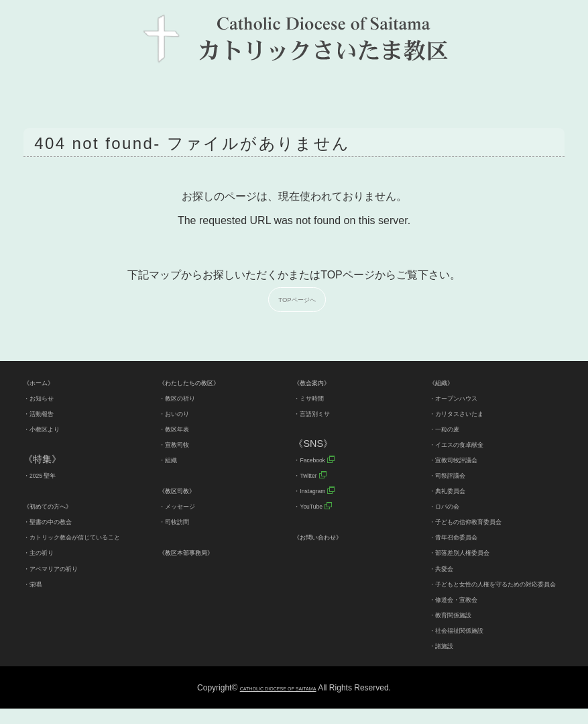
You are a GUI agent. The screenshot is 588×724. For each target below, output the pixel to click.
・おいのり (182, 413)
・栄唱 (38, 599)
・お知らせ (47, 397)
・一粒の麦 (453, 428)
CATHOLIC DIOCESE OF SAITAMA (278, 703)
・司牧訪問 (182, 521)
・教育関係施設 (462, 629)
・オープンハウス (467, 397)
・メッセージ (187, 505)
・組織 (173, 459)
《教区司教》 (187, 490)
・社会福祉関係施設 (471, 645)
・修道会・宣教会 (467, 614)
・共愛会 (448, 568)
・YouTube (317, 505)
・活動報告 (47, 413)
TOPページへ (299, 298)
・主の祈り (47, 568)
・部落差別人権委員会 (476, 552)
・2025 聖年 (50, 474)
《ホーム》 (47, 382)
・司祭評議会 (457, 474)
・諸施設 (448, 660)
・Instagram (320, 490)
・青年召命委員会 (467, 536)
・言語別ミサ (322, 413)
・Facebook (319, 459)
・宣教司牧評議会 (467, 459)
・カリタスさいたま (471, 413)
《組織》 (448, 382)
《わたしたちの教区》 (206, 382)
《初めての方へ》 (61, 505)
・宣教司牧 (182, 444)
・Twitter (312, 474)
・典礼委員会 (457, 490)
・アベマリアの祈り (66, 583)
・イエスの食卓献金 (471, 444)
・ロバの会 (453, 505)
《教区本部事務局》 (201, 552)
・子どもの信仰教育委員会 (485, 521)
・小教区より (52, 428)
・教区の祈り (187, 397)
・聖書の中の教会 (61, 521)
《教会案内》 (322, 382)
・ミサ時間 (317, 397)
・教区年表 (182, 428)
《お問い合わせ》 (331, 536)
